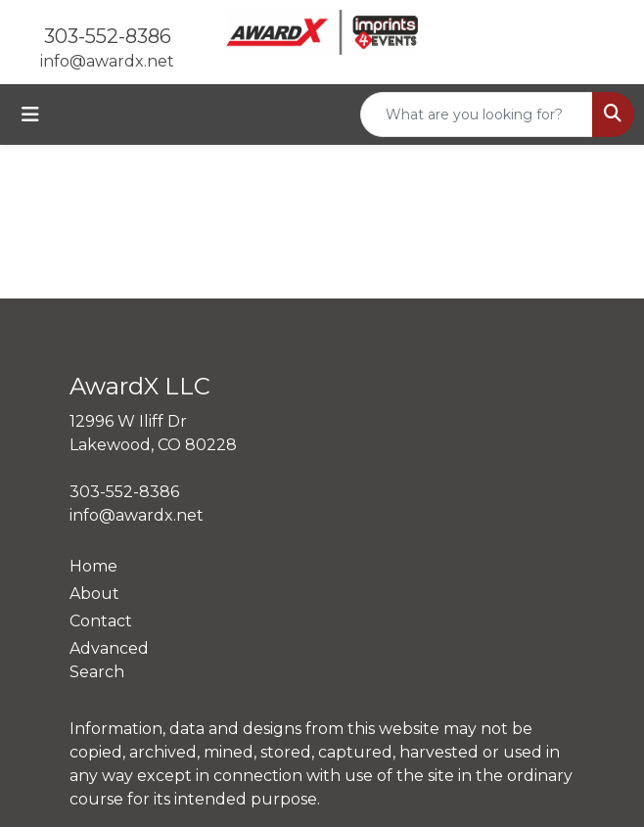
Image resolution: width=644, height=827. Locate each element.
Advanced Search (109, 660)
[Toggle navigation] (30, 115)
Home (93, 566)
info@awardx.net (107, 61)
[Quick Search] (477, 115)
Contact (101, 621)
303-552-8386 (108, 36)
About (94, 594)
